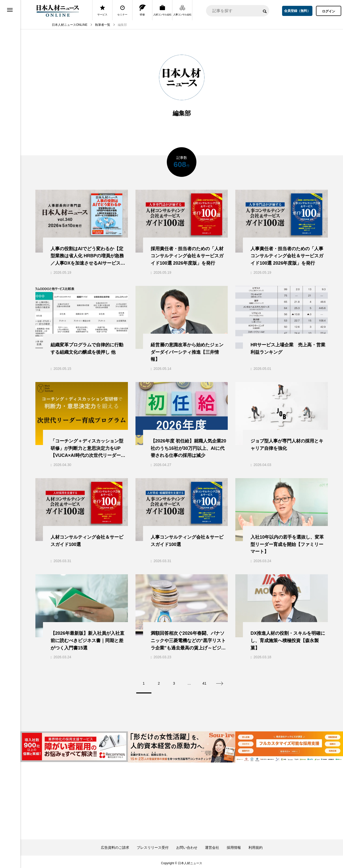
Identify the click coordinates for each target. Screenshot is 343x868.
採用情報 (234, 845)
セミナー (122, 10)
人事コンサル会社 (182, 10)
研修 (142, 10)
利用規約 (256, 845)
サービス (102, 10)
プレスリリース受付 (153, 845)
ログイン (329, 11)
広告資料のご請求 (115, 845)
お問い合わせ (187, 845)
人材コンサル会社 (162, 10)
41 (204, 681)
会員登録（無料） (297, 11)
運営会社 (212, 845)
